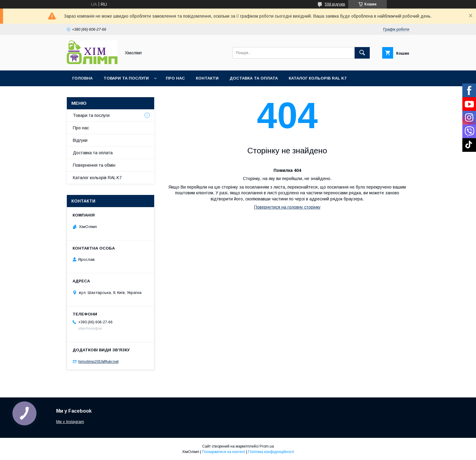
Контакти (207, 78)
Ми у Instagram (70, 422)
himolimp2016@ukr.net (98, 361)
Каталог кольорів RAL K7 (318, 78)
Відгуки (80, 140)
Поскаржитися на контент (224, 452)
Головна (82, 78)
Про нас (175, 78)
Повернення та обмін (94, 165)
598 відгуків (335, 4)
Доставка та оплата (254, 78)
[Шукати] (362, 53)
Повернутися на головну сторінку (287, 207)
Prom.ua (267, 446)
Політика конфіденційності (271, 452)
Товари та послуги (126, 78)
